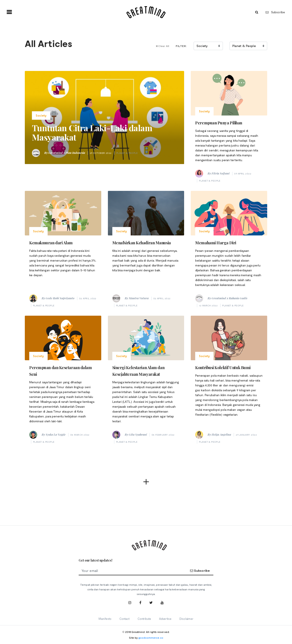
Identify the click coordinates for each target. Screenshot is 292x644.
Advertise (165, 619)
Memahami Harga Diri (216, 243)
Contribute (144, 619)
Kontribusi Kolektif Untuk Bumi (223, 368)
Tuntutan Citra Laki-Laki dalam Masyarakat (92, 132)
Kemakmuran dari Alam (51, 243)
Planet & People (127, 153)
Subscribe (275, 12)
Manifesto (105, 619)
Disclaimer (186, 619)
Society (41, 115)
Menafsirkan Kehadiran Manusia (142, 243)
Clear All (162, 46)
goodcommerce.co (151, 638)
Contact (125, 619)
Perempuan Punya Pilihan (219, 123)
